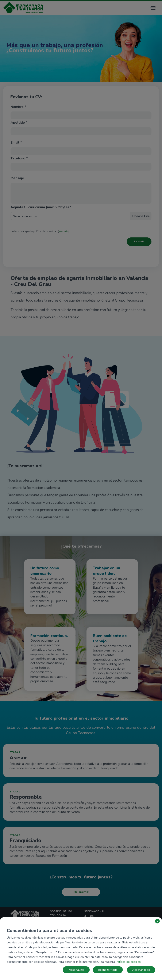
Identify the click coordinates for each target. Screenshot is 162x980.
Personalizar (76, 970)
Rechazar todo (108, 970)
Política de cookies (128, 962)
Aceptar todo (141, 970)
